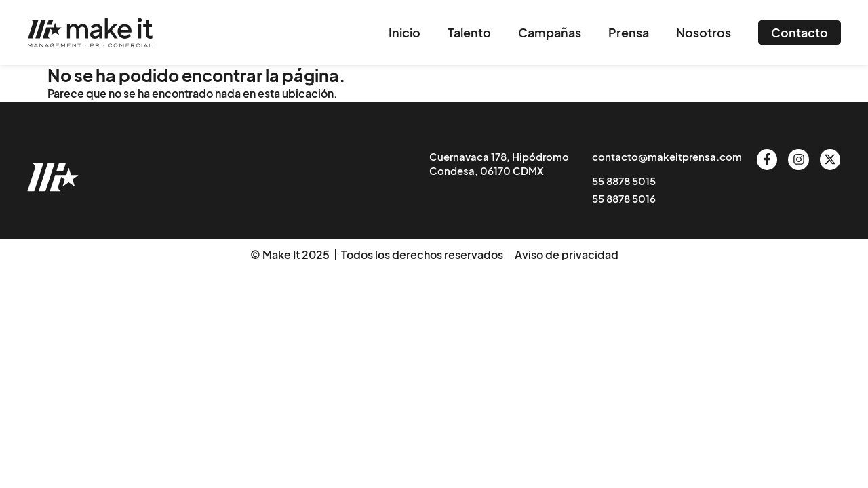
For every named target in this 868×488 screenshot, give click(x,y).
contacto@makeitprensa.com (667, 156)
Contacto (800, 32)
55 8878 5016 (624, 198)
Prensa (629, 32)
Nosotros (704, 32)
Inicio (405, 32)
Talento (469, 32)
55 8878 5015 (624, 181)
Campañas (550, 32)
